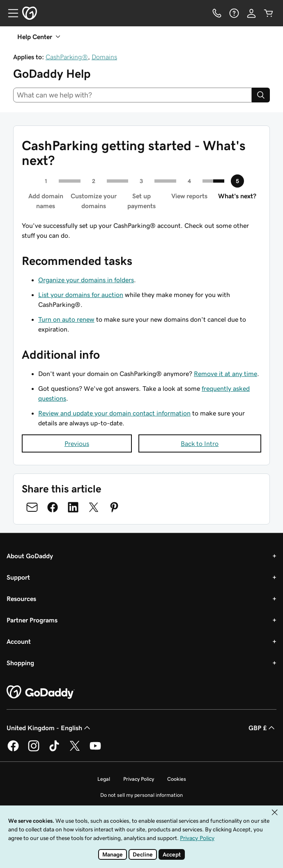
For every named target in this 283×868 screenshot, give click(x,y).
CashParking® (67, 57)
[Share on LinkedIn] (73, 507)
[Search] (261, 95)
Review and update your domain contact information (114, 413)
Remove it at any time (225, 374)
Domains (104, 57)
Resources (21, 599)
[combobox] (132, 95)
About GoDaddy (30, 556)
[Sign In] (251, 13)
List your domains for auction (81, 295)
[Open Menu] (10, 13)
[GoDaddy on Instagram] (34, 750)
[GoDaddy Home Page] (41, 692)
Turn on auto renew (66, 319)
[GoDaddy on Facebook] (13, 750)
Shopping (20, 663)
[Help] (234, 13)
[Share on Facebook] (53, 507)
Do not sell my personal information (141, 795)
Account (19, 641)
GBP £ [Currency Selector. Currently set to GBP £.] (262, 728)
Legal (104, 779)
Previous (77, 443)
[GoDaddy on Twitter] (75, 750)
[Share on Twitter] (94, 507)
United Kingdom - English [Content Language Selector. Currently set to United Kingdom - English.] (49, 728)
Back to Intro (200, 443)
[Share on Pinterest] (114, 507)
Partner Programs (32, 620)
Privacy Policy (139, 779)
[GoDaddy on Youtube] (95, 750)
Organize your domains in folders (86, 280)
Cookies (177, 779)
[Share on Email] (32, 507)
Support (18, 577)
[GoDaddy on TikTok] (54, 750)
